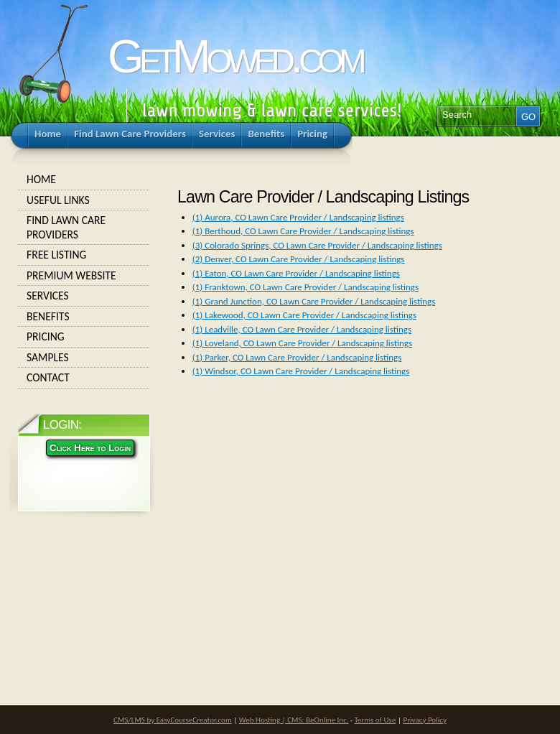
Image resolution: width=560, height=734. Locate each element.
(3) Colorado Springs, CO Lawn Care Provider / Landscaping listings (317, 245)
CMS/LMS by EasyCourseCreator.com (173, 720)
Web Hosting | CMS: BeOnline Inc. (294, 720)
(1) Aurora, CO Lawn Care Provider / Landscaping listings (298, 217)
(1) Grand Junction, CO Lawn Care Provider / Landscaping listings (314, 301)
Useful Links (84, 200)
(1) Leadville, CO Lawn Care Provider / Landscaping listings (302, 329)
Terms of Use (375, 720)
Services (84, 296)
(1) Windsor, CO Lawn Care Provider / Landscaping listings (301, 371)
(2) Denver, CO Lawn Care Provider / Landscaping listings (299, 259)
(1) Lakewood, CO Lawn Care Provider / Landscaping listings (304, 315)
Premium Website (84, 276)
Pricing (84, 337)
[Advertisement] (276, 519)
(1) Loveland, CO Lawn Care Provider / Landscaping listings (302, 343)
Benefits (84, 317)
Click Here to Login (90, 448)
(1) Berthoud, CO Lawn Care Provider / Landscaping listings (303, 231)
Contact (84, 378)
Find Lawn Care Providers (84, 227)
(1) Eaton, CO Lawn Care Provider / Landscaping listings (296, 273)
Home (84, 180)
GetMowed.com (235, 56)
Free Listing (84, 255)
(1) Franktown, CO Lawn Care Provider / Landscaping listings (305, 287)
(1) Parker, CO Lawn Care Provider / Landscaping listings (297, 357)
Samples (84, 358)
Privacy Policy (425, 720)
